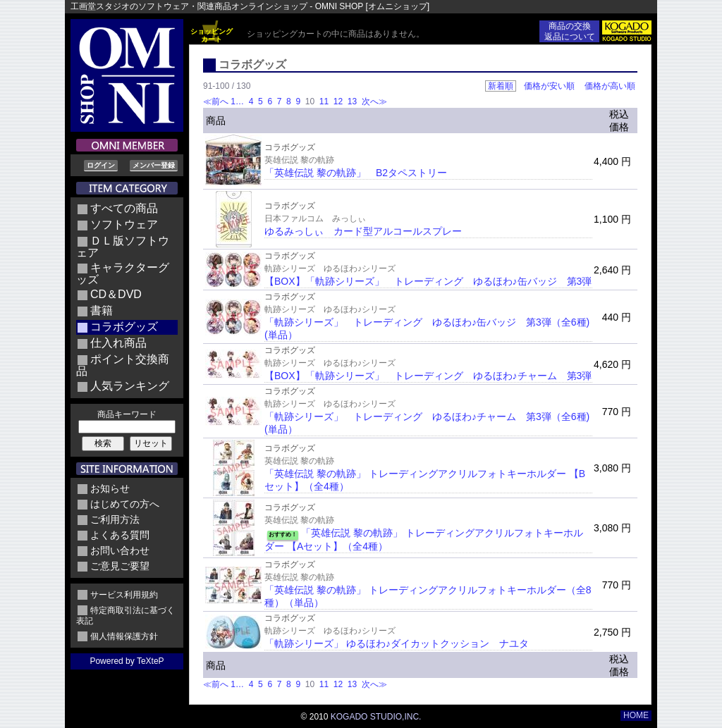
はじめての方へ (125, 504)
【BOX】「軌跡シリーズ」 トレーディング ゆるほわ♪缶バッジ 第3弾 (428, 281)
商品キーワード (127, 414)
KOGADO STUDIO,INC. (376, 717)
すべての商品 (124, 208)
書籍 (102, 310)
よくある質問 (120, 535)
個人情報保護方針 (124, 636)
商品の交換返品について (570, 31)
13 (352, 101)
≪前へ (216, 101)
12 (338, 101)
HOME (636, 715)
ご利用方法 (115, 519)
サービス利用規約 (124, 595)
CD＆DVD (116, 294)
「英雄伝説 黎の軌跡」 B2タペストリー (356, 173)
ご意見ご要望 (120, 566)
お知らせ (110, 488)
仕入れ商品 (118, 343)
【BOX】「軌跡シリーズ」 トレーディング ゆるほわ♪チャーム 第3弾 (428, 376)
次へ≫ (374, 101)
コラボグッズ (124, 327)
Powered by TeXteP (127, 661)
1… (238, 101)
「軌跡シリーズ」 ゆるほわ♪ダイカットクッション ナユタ (397, 643)
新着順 (501, 86)
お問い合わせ (120, 550)
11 (324, 101)
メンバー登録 (154, 165)
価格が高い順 (610, 86)
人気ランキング (130, 386)
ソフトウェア (124, 224)
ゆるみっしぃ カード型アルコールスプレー (363, 231)
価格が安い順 (549, 86)
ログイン (101, 165)
